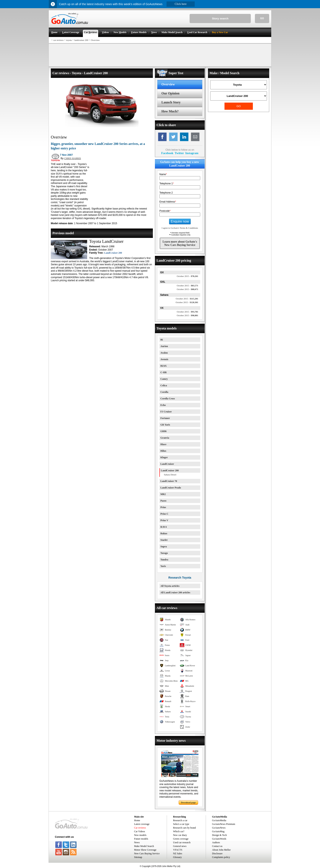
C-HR (164, 372)
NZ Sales (178, 853)
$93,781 (187, 312)
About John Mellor (221, 850)
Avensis (164, 359)
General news (180, 846)
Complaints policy (221, 857)
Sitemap (138, 857)
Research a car (180, 820)
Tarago (164, 553)
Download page (188, 802)
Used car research (182, 842)
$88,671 (187, 289)
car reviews (58, 40)
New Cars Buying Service (147, 853)
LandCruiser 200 (113, 253)
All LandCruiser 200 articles (175, 592)
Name (163, 174)
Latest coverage (142, 824)
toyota (69, 40)
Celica (164, 385)
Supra (164, 547)
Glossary (177, 857)
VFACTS (178, 850)
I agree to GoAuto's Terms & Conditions (180, 228)
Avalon (164, 353)
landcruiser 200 (81, 40)
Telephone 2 (166, 193)
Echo (163, 405)
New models (140, 835)
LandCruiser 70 (169, 481)
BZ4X (164, 366)
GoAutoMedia (219, 820)
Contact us (217, 846)
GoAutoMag (218, 831)
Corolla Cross (168, 399)
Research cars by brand (184, 828)
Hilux (163, 451)
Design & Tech (219, 835)
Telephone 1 (167, 184)
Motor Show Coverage (145, 850)
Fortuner (165, 418)
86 (162, 340)
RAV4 (163, 527)
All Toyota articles (170, 586)
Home (137, 820)
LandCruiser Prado (171, 488)
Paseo (163, 501)
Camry (164, 379)
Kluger (164, 457)
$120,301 (187, 302)
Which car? (179, 831)
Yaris (163, 566)
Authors (216, 842)
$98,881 (187, 315)
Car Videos (139, 831)
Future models (141, 839)
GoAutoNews (219, 828)
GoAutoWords (219, 839)
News (137, 842)
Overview (95, 40)
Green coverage (181, 839)
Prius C (164, 514)
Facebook (167, 153)
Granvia (165, 438)
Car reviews (140, 828)
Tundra (164, 560)
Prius (163, 507)
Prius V (164, 520)
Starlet (164, 540)
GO (262, 18)
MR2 (163, 494)
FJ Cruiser (166, 412)
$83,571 (187, 286)
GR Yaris (165, 425)
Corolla (164, 392)
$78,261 (187, 276)
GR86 (163, 431)
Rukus (164, 533)
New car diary (180, 835)
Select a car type (181, 824)
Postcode (165, 211)
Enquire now (180, 221)
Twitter (179, 153)
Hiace (163, 444)
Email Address (168, 202)
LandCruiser (167, 464)
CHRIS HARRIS (72, 158)
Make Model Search (144, 846)
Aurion (164, 346)
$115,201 (187, 299)
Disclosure (217, 853)
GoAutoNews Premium (224, 824)
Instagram (192, 153)
